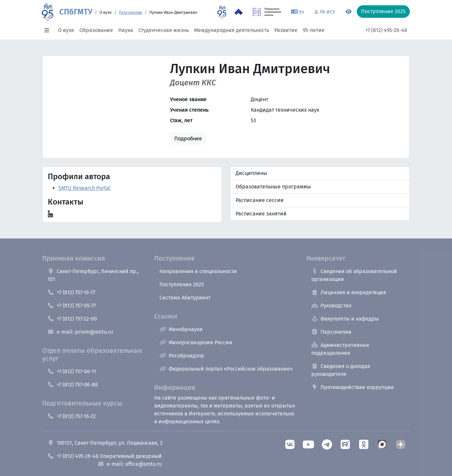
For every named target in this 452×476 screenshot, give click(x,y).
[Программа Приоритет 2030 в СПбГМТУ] (239, 12)
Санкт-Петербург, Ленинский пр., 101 (93, 275)
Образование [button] (96, 30)
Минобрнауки (181, 329)
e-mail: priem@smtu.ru (80, 332)
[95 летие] (222, 12)
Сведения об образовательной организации (354, 275)
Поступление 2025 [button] (383, 11)
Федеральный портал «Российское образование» (226, 369)
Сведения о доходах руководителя (341, 370)
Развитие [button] (286, 30)
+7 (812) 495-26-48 (386, 30)
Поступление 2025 (182, 284)
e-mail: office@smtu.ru (130, 464)
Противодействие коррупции (353, 387)
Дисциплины (251, 173)
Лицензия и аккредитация (349, 292)
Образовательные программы (273, 187)
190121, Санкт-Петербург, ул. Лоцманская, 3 (105, 443)
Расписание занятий (261, 214)
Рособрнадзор (182, 356)
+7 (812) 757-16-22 (72, 416)
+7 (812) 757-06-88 (73, 385)
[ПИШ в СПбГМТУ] (267, 12)
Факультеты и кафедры (345, 319)
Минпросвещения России (196, 342)
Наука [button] (126, 30)
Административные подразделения (340, 349)
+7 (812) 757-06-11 (72, 371)
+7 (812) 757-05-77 (72, 306)
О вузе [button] (66, 30)
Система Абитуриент (185, 298)
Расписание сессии (260, 200)
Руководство (331, 306)
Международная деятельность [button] (232, 30)
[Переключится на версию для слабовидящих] (349, 12)
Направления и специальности (198, 271)
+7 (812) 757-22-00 (72, 319)
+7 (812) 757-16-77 (71, 292)
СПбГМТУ (76, 12)
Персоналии (130, 13)
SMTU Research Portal (85, 188)
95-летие (314, 30)
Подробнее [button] (188, 139)
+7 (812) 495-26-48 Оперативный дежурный (105, 456)
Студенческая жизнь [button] (164, 30)
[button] (49, 30)
